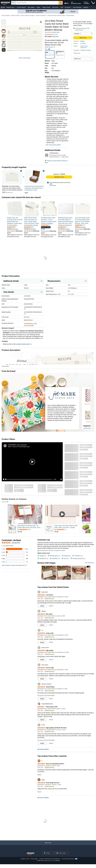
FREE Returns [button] (50, 47)
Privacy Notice (34, 859)
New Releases (77, 7)
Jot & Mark (83, 43)
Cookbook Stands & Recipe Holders (56, 15)
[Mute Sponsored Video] (40, 522)
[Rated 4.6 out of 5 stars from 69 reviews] (67, 530)
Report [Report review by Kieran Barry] (51, 679)
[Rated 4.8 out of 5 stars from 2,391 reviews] (30, 530)
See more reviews (43, 749)
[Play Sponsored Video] (62, 514)
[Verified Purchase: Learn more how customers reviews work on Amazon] (49, 599)
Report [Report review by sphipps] (51, 625)
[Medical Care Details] (15, 8)
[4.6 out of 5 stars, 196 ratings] (80, 225)
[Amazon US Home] (31, 854)
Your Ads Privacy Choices (68, 859)
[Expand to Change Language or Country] (69, 4)
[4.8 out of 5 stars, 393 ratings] (29, 227)
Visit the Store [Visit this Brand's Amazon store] (87, 428)
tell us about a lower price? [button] (22, 344)
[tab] (42, 556)
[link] (35, 177)
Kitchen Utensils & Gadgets (28, 15)
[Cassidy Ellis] (12, 445)
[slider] (29, 479)
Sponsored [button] (5, 502)
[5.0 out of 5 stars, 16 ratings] (12, 227)
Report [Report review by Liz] (51, 642)
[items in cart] (93, 3)
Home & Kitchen (6, 15)
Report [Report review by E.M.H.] (51, 743)
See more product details (53, 145)
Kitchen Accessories (41, 15)
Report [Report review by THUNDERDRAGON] (51, 720)
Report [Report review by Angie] (39, 792)
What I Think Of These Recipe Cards (19, 447)
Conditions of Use (25, 859)
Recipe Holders (70, 15)
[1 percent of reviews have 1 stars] (15, 562)
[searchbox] (37, 3)
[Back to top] (48, 845)
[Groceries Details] (71, 8)
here (41, 338)
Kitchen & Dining (15, 15)
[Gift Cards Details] (59, 8)
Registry (86, 7)
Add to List (77, 59)
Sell (62, 7)
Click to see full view (25, 58)
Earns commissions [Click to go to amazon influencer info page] (22, 445)
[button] (3, 7)
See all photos (89, 563)
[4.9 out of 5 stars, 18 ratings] (63, 227)
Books (38, 7)
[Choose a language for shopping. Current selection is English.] (47, 853)
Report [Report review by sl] (39, 775)
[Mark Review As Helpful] (42, 606)
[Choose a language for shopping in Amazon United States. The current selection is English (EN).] (66, 3)
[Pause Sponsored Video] (40, 519)
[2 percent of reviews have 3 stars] (15, 555)
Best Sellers (31, 7)
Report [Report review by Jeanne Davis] (51, 660)
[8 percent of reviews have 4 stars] (15, 552)
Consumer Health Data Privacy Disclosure (50, 859)
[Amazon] (6, 3)
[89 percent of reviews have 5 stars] (15, 549)
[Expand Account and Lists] (82, 4)
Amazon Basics (21, 7)
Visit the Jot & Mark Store (52, 32)
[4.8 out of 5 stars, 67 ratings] (46, 225)
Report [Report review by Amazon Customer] (51, 699)
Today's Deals (46, 7)
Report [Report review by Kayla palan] (51, 606)
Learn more (65, 157)
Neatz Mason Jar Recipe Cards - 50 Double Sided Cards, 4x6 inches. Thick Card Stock (29, 527)
